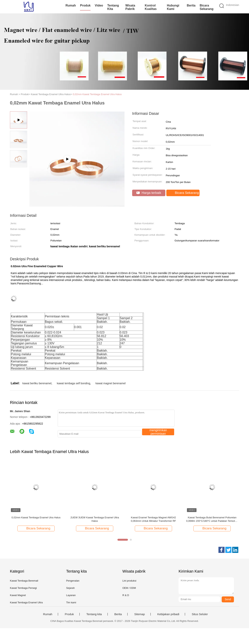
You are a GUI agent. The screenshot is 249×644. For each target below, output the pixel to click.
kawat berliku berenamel (37, 383)
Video (99, 5)
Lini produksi (129, 581)
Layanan (71, 595)
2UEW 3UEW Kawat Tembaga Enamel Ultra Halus (95, 519)
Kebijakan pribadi (168, 614)
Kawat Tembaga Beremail (24, 581)
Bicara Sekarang (207, 7)
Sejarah (70, 588)
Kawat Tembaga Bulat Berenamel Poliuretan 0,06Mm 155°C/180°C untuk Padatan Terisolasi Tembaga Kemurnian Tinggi (212, 519)
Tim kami (71, 602)
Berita (191, 5)
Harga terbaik (149, 193)
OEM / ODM (129, 588)
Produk (85, 5)
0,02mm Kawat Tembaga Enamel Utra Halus (97, 94)
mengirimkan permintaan (158, 432)
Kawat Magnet (18, 595)
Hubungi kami (173, 7)
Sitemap (139, 614)
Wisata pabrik (130, 7)
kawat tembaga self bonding (74, 383)
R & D (126, 595)
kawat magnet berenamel (110, 383)
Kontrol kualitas (151, 7)
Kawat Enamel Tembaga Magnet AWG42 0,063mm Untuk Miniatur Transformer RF (153, 519)
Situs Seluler (200, 614)
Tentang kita (113, 7)
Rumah (71, 5)
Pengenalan (73, 581)
